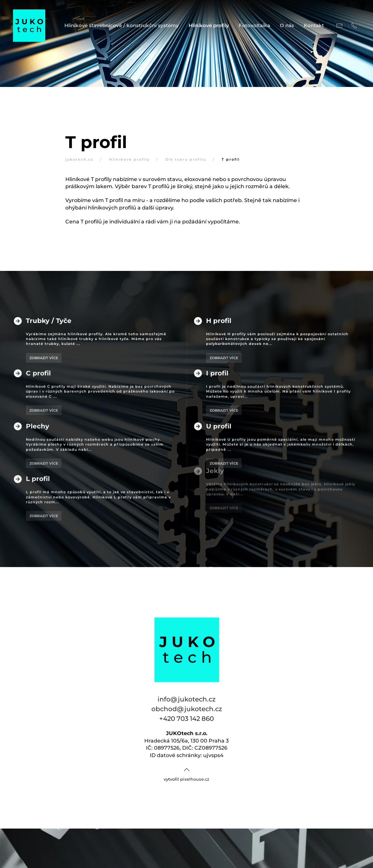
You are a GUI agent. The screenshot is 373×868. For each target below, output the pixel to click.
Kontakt (314, 25)
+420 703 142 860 (186, 705)
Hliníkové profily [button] (209, 25)
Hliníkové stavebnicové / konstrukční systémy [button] (122, 25)
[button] (187, 756)
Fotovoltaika (254, 25)
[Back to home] (29, 26)
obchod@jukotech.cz (187, 695)
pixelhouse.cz (195, 765)
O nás (287, 25)
